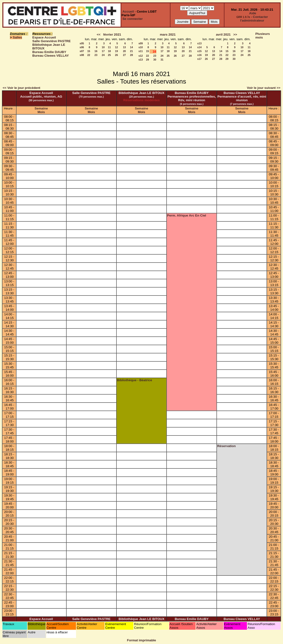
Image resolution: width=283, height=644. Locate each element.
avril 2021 (223, 35)
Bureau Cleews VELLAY (51, 56)
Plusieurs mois (263, 36)
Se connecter (133, 19)
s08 (82, 55)
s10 (141, 47)
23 (96, 55)
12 (116, 47)
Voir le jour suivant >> (264, 88)
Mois (41, 112)
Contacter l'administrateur (254, 19)
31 (162, 60)
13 (124, 47)
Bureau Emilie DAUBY (49, 52)
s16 (199, 55)
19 (116, 51)
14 (131, 47)
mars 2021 (168, 35)
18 (109, 51)
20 (124, 51)
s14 (199, 47)
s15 (199, 51)
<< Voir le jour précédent (21, 88)
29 (147, 60)
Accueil (128, 12)
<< (99, 35)
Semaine (41, 108)
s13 (141, 60)
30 (155, 60)
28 (131, 55)
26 (116, 55)
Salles (18, 37)
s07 (82, 51)
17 (103, 51)
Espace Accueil (44, 37)
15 (89, 51)
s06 (82, 47)
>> (235, 35)
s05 (82, 43)
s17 (199, 59)
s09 (141, 43)
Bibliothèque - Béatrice (134, 380)
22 (89, 55)
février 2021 (112, 35)
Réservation (226, 446)
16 (96, 51)
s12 (141, 56)
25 (109, 55)
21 (131, 51)
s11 (141, 51)
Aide (253, 13)
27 (124, 55)
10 (103, 47)
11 (109, 47)
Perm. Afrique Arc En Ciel (187, 215)
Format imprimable (142, 640)
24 (103, 55)
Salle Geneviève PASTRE (52, 41)
